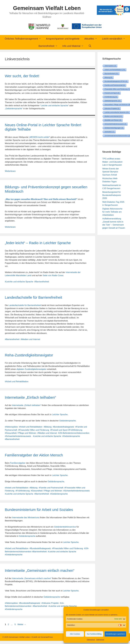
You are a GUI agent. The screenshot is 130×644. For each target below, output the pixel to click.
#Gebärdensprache (71, 436)
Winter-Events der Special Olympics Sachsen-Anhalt (111, 172)
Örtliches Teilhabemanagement (24, 39)
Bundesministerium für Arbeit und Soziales (39, 510)
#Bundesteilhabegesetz (63, 427)
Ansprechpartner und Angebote (63, 39)
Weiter (22, 624)
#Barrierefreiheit (42, 282)
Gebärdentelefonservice (65, 527)
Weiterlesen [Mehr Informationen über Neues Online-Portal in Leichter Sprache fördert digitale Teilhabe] (10, 171)
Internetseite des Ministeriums (26, 518)
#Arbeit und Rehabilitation (17, 382)
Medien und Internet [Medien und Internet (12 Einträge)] (113, 116)
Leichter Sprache (60, 414)
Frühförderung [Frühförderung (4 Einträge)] (111, 97)
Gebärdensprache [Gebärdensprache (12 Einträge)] (113, 101)
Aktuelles (92, 39)
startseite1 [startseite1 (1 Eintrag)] (109, 132)
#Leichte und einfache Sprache (19, 282)
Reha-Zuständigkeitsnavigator (29, 355)
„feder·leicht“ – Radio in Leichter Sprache (38, 243)
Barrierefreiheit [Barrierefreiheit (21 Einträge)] (111, 74)
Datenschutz (91, 640)
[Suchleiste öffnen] (90, 46)
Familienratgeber (18, 463)
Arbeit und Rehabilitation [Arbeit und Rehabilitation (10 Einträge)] (115, 70)
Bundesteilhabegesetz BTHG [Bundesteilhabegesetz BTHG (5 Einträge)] (116, 81)
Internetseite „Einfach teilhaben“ (30, 397)
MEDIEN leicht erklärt (39, 137)
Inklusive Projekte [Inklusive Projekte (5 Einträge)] (112, 108)
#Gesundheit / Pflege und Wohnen (21, 433)
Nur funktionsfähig (94, 634)
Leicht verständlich (115, 39)
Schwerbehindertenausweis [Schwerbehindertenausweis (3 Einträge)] (115, 124)
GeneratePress (47, 637)
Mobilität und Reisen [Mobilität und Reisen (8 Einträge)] (113, 120)
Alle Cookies (75, 634)
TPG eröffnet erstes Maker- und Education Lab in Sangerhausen (112, 162)
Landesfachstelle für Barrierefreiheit (33, 297)
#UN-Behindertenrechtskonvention (74, 433)
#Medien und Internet (30, 339)
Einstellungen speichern (115, 634)
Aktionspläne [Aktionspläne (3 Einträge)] (110, 66)
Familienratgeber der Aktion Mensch (34, 455)
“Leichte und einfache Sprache (54, 106)
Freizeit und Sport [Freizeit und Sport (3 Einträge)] (112, 93)
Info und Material (74, 46)
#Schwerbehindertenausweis (18, 436)
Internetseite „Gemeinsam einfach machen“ (40, 570)
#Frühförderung (75, 430)
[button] (127, 9)
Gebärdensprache (67, 421)
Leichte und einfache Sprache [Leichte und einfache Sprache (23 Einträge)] (117, 112)
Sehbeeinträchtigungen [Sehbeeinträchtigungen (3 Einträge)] (114, 128)
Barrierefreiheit (49, 46)
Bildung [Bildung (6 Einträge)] (108, 77)
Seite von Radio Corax (53, 275)
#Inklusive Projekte (50, 603)
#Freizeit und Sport (59, 430)
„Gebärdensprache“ (14, 109)
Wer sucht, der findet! (22, 76)
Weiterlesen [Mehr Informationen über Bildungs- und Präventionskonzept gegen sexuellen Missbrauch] (10, 227)
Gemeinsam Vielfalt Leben (47, 8)
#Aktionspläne (11, 427)
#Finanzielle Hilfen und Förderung (34, 430)
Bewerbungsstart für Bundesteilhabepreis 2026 (112, 195)
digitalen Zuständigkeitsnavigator (32, 369)
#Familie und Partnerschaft (51, 488)
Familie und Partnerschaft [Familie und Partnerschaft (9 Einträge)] (115, 85)
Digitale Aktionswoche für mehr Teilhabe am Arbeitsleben (112, 212)
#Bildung (48, 427)
